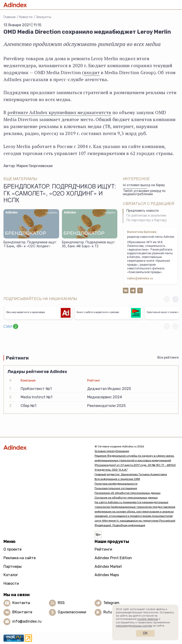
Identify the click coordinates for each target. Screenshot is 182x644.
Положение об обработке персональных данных (128, 493)
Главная (10, 17)
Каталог (11, 575)
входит (92, 72)
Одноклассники (72, 612)
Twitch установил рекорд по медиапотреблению (144, 193)
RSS (61, 603)
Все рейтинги (168, 358)
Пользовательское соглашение (116, 488)
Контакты (21, 603)
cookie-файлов (148, 619)
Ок (145, 633)
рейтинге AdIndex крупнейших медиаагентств (59, 112)
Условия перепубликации (112, 451)
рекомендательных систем (134, 626)
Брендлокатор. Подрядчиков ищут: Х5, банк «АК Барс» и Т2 (89, 245)
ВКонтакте (22, 612)
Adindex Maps (107, 575)
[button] (175, 299)
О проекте (13, 549)
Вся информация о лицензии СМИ (117, 479)
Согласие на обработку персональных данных (126, 498)
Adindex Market (108, 566)
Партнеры (13, 566)
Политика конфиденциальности (116, 484)
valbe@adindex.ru (140, 279)
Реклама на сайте (20, 558)
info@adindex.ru (27, 621)
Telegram (111, 603)
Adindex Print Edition (113, 558)
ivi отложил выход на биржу (144, 185)
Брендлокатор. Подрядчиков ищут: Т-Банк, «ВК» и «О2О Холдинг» (30, 245)
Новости (26, 17)
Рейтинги (103, 549)
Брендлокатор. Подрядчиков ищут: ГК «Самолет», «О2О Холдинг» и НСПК (60, 194)
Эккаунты (44, 17)
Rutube (110, 612)
